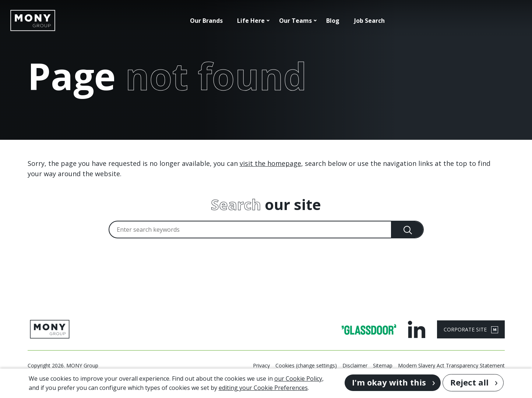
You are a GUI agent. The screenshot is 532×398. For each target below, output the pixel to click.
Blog (333, 21)
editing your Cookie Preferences (263, 388)
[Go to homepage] (33, 20)
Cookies (285, 365)
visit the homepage (270, 163)
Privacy (261, 365)
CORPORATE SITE (471, 330)
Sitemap (383, 365)
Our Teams (295, 21)
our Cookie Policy (298, 379)
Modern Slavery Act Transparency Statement (451, 365)
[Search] (408, 230)
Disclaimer (355, 365)
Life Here (251, 21)
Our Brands (206, 21)
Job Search (369, 21)
